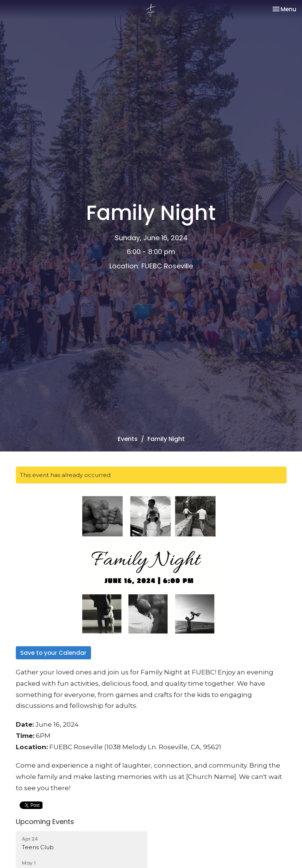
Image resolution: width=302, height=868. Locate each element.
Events (128, 439)
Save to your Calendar (53, 653)
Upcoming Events (45, 822)
